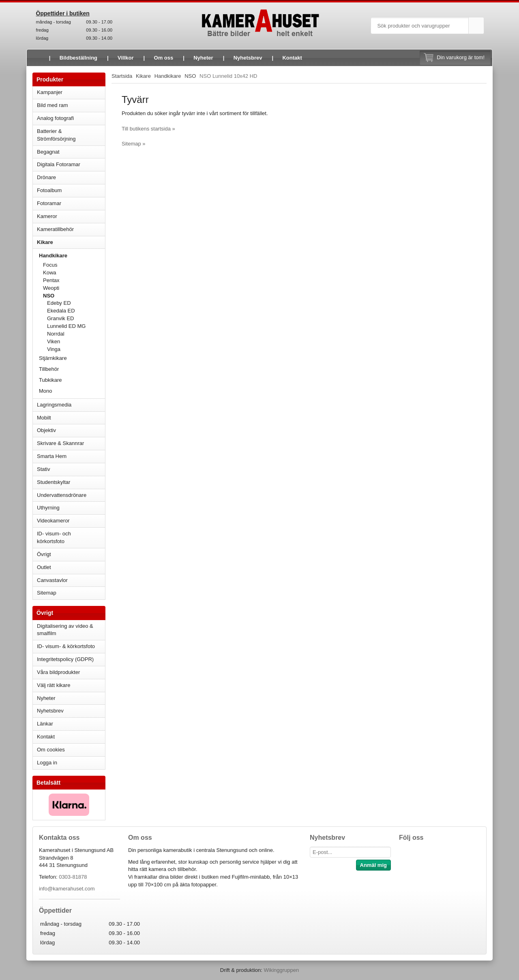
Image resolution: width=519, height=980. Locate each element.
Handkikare (72, 256)
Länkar (45, 724)
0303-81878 (73, 877)
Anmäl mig (373, 865)
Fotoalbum (71, 190)
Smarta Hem (52, 456)
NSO (74, 296)
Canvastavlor (52, 580)
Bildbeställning (78, 58)
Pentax (51, 280)
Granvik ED (60, 318)
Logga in (47, 763)
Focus (74, 265)
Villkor (126, 58)
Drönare (71, 177)
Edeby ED (59, 303)
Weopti (74, 288)
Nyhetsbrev (248, 58)
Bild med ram (71, 105)
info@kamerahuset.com (67, 889)
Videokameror (71, 521)
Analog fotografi (71, 118)
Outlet (44, 567)
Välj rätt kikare (54, 685)
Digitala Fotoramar (59, 164)
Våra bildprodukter (58, 672)
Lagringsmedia (71, 405)
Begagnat (71, 152)
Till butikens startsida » (148, 129)
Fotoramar (71, 203)
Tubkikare (72, 380)
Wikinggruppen (281, 970)
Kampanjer (50, 92)
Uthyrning (48, 508)
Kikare (71, 242)
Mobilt (71, 418)
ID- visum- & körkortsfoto (66, 646)
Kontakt (292, 58)
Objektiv (71, 430)
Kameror (71, 216)
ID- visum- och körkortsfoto (54, 537)
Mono (46, 391)
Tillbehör (49, 369)
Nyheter (203, 58)
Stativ (71, 469)
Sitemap (47, 593)
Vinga (54, 349)
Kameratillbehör (71, 229)
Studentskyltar (54, 482)
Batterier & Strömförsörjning (71, 135)
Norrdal (56, 334)
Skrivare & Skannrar (71, 443)
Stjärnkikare (53, 358)
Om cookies (51, 750)
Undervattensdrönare (71, 495)
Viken (54, 341)
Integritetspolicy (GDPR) (65, 659)
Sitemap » (134, 144)
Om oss (164, 58)
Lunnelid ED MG (66, 326)
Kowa (74, 273)
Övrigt (44, 554)
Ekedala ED (61, 311)
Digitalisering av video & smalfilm (65, 630)
